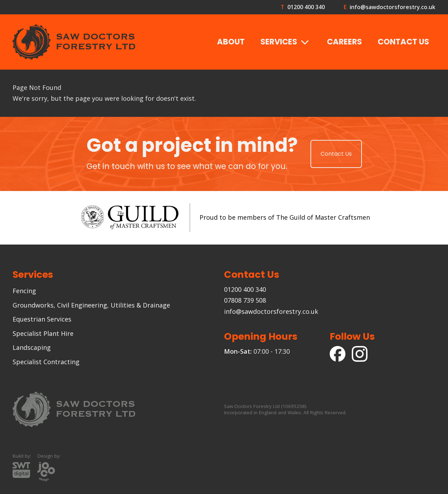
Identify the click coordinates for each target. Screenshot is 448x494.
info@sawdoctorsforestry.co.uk (392, 7)
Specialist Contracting (46, 362)
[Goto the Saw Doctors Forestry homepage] (74, 42)
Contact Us (403, 42)
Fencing (24, 291)
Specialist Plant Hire (43, 333)
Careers (344, 42)
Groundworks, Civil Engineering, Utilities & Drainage (91, 305)
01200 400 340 (306, 7)
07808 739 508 (245, 300)
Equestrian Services (42, 319)
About (231, 42)
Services (286, 42)
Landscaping (32, 347)
